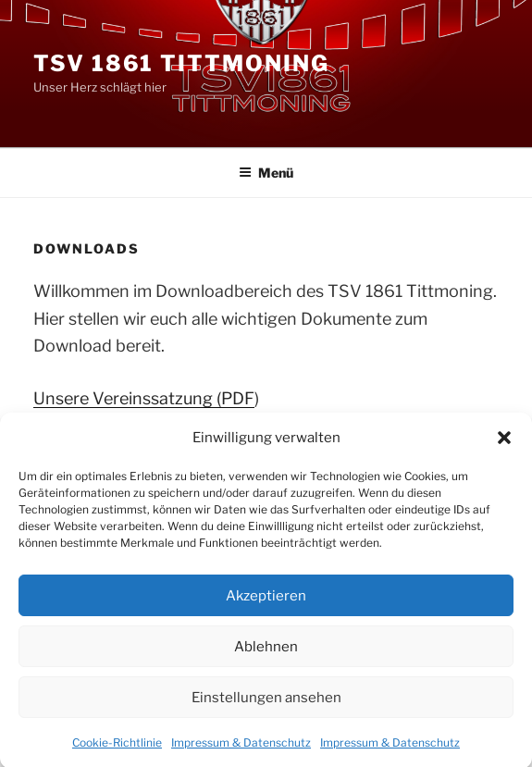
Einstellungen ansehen (266, 705)
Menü (266, 173)
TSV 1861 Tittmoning (181, 63)
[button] (504, 446)
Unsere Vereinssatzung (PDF (144, 398)
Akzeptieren (266, 603)
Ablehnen (266, 654)
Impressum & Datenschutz (241, 750)
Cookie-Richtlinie (117, 750)
